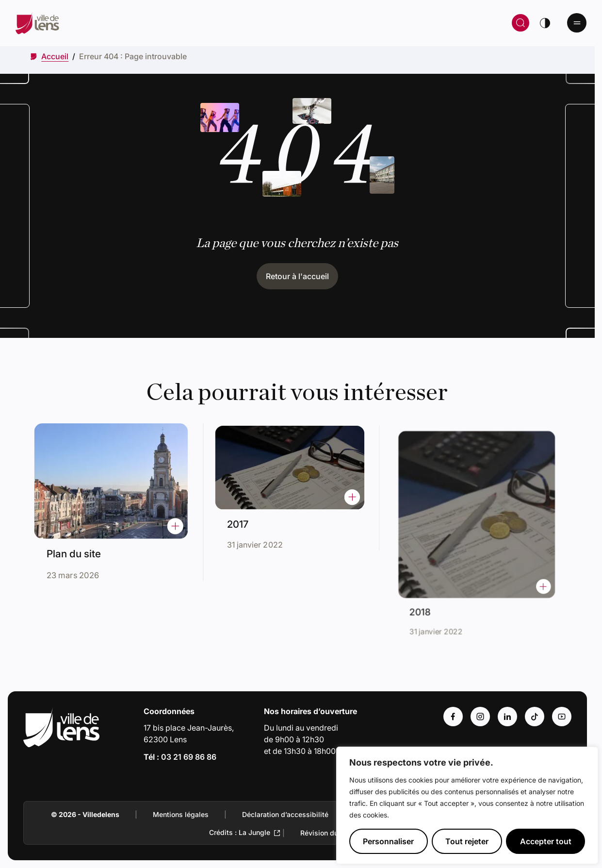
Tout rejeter (467, 841)
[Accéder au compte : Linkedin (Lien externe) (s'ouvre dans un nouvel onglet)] (507, 717)
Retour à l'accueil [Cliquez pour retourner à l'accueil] (297, 276)
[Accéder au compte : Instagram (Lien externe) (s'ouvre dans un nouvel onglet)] (480, 717)
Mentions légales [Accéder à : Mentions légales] (181, 814)
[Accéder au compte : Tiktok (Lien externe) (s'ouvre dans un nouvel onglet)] (535, 717)
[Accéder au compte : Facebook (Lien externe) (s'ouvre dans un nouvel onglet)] (453, 717)
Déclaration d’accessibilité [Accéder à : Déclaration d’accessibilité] (285, 814)
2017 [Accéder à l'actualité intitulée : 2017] (248, 518)
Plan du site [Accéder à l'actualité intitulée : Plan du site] (78, 549)
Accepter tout (546, 841)
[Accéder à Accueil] (55, 56)
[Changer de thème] (545, 23)
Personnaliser (388, 841)
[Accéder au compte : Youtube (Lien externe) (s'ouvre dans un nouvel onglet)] (562, 717)
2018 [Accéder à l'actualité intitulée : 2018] (436, 593)
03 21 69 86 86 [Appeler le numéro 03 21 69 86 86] (189, 757)
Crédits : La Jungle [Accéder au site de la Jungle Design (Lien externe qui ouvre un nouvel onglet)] (240, 832)
